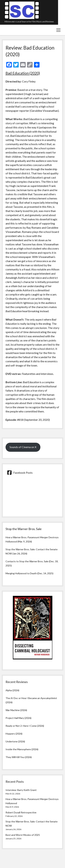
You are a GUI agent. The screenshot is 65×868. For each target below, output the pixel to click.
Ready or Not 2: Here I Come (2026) (25, 726)
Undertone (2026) (15, 741)
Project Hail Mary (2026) (18, 718)
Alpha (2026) (12, 690)
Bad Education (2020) (23, 73)
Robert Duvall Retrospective (21, 812)
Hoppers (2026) (14, 734)
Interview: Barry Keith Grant (21, 790)
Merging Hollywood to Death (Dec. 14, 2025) (29, 573)
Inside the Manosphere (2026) (22, 749)
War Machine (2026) (16, 710)
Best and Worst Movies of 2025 (23, 835)
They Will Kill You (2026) (19, 757)
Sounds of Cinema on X (23, 447)
